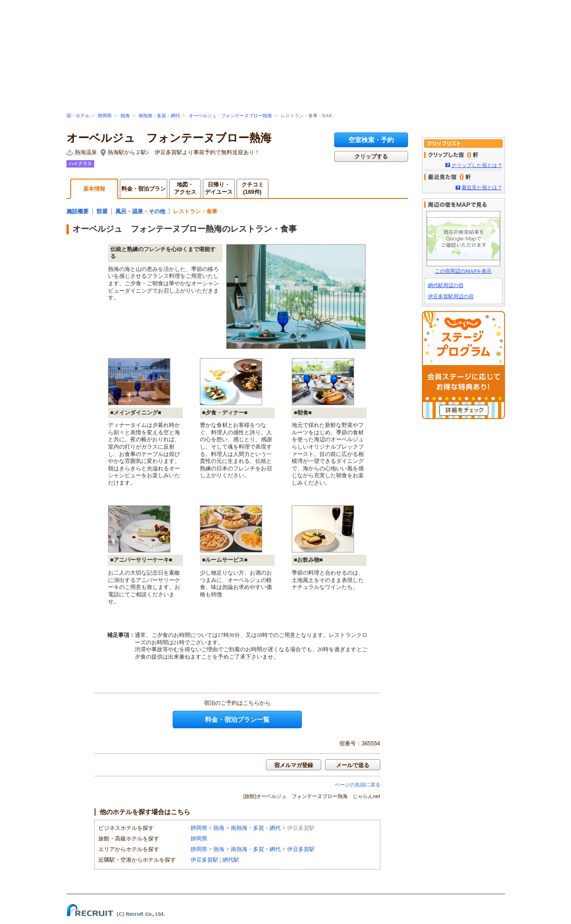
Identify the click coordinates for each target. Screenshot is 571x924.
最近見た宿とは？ (482, 187)
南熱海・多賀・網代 (159, 116)
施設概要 (78, 211)
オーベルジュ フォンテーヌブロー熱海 (230, 116)
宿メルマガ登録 (294, 765)
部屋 (102, 211)
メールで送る (353, 765)
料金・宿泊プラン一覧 (237, 720)
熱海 (125, 116)
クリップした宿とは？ (477, 165)
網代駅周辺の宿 (446, 285)
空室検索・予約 (371, 140)
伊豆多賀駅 (301, 849)
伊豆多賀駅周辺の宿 (451, 296)
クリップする (371, 156)
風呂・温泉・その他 (140, 211)
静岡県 (105, 116)
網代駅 (231, 860)
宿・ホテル (78, 116)
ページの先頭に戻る (358, 785)
